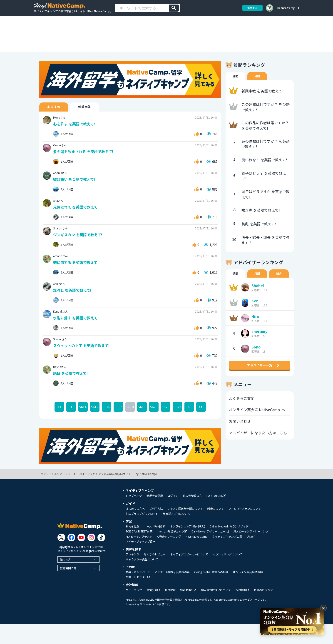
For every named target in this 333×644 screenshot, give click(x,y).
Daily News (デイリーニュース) (210, 552)
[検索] (174, 8)
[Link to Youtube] (81, 557)
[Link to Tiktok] (101, 557)
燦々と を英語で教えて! (74, 309)
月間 (258, 92)
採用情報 (242, 610)
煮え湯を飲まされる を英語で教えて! (85, 169)
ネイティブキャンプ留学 (140, 562)
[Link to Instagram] (91, 557)
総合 (281, 290)
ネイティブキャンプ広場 (227, 557)
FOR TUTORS (216, 516)
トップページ (134, 516)
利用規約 (170, 610)
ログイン (173, 516)
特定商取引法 (188, 610)
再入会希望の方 (192, 516)
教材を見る (132, 547)
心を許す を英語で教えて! (76, 141)
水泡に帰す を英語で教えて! (77, 337)
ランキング (132, 574)
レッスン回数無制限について (185, 529)
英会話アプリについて (176, 534)
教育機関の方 (68, 588)
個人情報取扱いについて (216, 610)
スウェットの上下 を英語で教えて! (83, 365)
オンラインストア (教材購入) (188, 547)
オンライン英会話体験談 (248, 592)
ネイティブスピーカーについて (189, 574)
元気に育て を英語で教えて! (77, 225)
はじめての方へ (135, 529)
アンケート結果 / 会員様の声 (172, 592)
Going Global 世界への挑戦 (211, 592)
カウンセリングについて (228, 574)
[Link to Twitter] (61, 557)
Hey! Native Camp (197, 557)
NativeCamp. (286, 8)
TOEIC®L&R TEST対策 (139, 552)
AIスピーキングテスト (139, 557)
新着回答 (91, 123)
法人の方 (65, 579)
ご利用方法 (156, 529)
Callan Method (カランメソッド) (230, 547)
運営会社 (153, 610)
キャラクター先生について (142, 579)
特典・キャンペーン (138, 592)
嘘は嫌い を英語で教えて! (76, 197)
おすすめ (56, 123)
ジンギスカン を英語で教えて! (79, 253)
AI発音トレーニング (169, 557)
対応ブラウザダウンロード (142, 534)
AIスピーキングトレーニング (251, 552)
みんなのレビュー (155, 574)
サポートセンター (138, 597)
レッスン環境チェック (172, 552)
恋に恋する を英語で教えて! (77, 281)
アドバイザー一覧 (260, 387)
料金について (216, 529)
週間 (236, 92)
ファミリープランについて (245, 529)
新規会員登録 (155, 516)
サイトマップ (134, 610)
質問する (251, 8)
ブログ (251, 557)
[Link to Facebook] (71, 557)
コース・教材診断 (155, 547)
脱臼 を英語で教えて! (72, 393)
